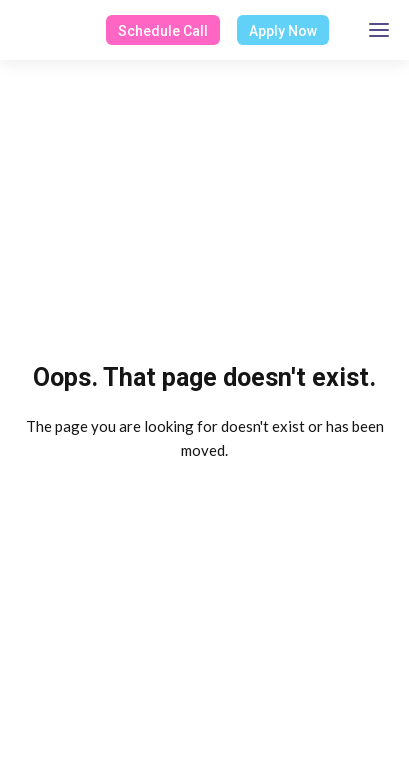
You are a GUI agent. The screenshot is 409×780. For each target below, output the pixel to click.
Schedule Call (163, 31)
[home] (16, 30)
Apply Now (283, 31)
